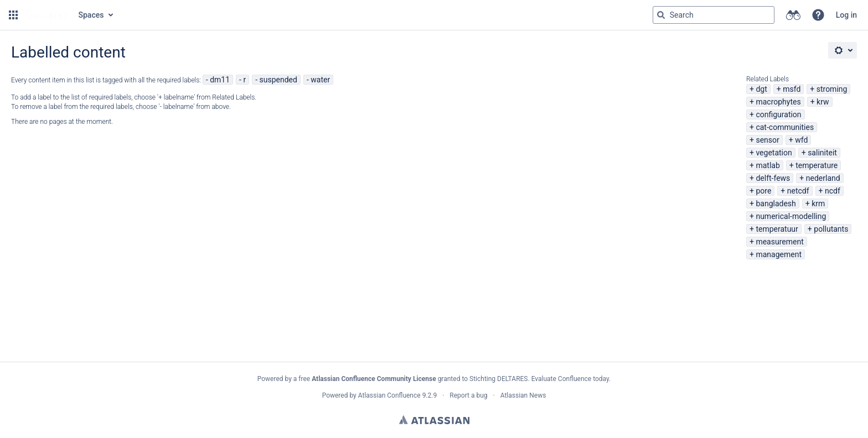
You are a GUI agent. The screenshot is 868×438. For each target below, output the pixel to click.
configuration (778, 114)
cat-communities (785, 127)
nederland (823, 178)
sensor (767, 140)
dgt (761, 89)
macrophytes (778, 102)
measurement (779, 242)
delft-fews (773, 178)
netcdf (798, 191)
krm (818, 204)
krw (823, 102)
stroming (832, 89)
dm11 (220, 80)
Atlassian (434, 420)
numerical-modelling (791, 216)
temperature (817, 165)
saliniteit (822, 153)
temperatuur (777, 229)
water (320, 80)
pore (763, 191)
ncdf (833, 191)
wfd (801, 140)
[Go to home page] (47, 15)
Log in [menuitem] (846, 15)
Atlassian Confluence (389, 395)
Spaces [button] (91, 15)
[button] (13, 15)
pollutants (831, 229)
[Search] (661, 15)
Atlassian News (523, 395)
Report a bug (468, 395)
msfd (792, 89)
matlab (768, 165)
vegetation (774, 153)
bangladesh (776, 204)
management (779, 254)
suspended (278, 80)
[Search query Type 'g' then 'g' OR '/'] (714, 15)
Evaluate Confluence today (570, 379)
